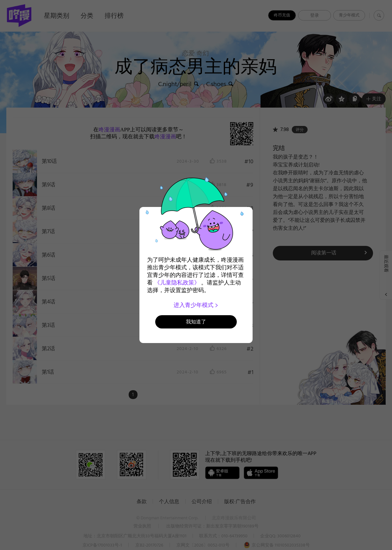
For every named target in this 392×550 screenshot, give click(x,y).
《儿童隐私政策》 (177, 283)
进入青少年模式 (196, 305)
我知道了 (196, 322)
